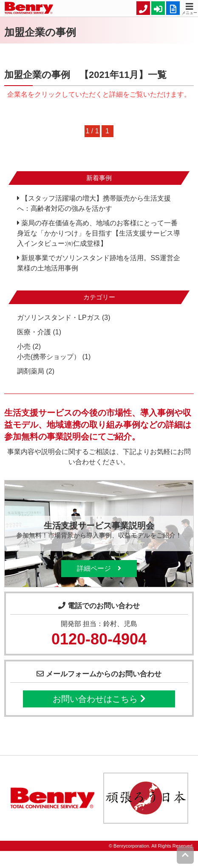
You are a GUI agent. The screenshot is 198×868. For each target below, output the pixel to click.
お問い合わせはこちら (99, 699)
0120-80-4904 (99, 639)
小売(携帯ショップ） (49, 357)
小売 (24, 346)
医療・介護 (34, 332)
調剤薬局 (31, 371)
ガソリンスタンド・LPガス (59, 318)
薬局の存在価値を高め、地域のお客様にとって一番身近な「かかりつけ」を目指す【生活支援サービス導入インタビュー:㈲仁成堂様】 (99, 233)
